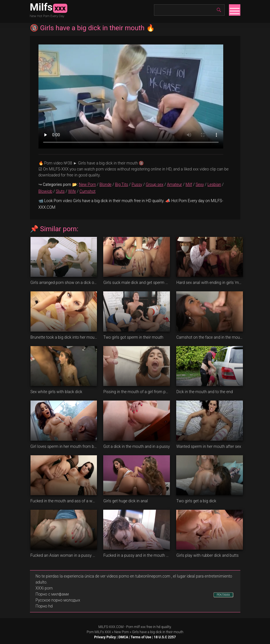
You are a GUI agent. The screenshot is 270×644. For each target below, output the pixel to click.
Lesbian (214, 184)
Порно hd (44, 606)
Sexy (200, 184)
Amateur (175, 184)
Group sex (155, 184)
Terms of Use (141, 637)
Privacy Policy (105, 637)
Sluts (60, 191)
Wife (72, 191)
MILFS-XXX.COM (111, 627)
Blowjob (45, 191)
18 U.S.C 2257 (165, 637)
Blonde (105, 184)
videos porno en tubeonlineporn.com (139, 576)
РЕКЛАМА (223, 595)
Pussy (137, 184)
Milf (189, 184)
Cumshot (88, 191)
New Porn (87, 184)
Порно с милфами (52, 594)
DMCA (123, 637)
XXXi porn (44, 588)
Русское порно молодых (58, 600)
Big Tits (121, 184)
